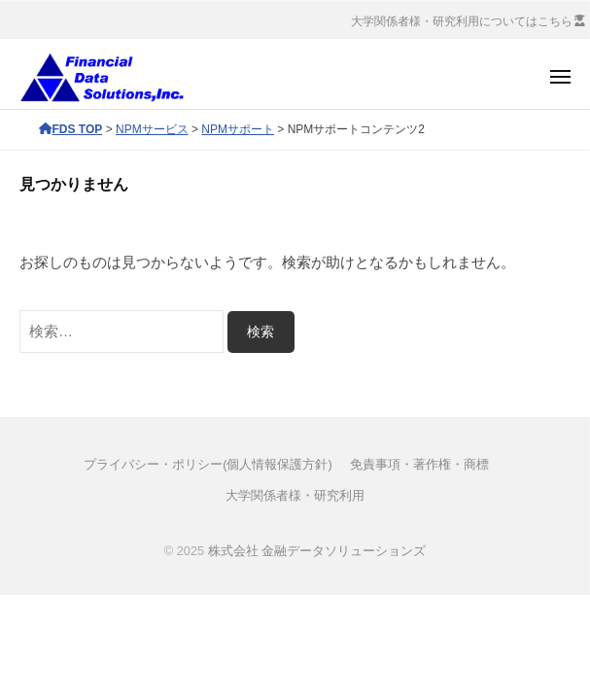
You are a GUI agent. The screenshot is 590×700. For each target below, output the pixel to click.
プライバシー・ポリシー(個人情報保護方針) (208, 464)
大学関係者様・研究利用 (295, 495)
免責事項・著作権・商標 (419, 464)
